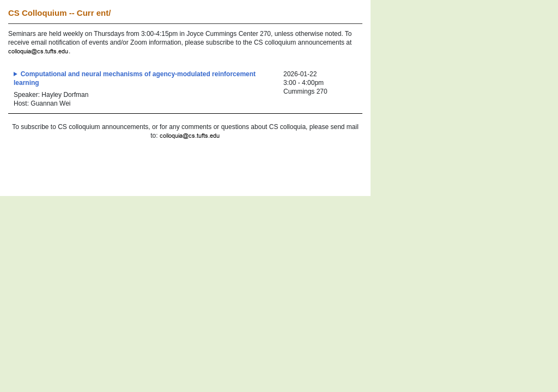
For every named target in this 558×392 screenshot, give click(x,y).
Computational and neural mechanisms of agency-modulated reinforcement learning (135, 78)
